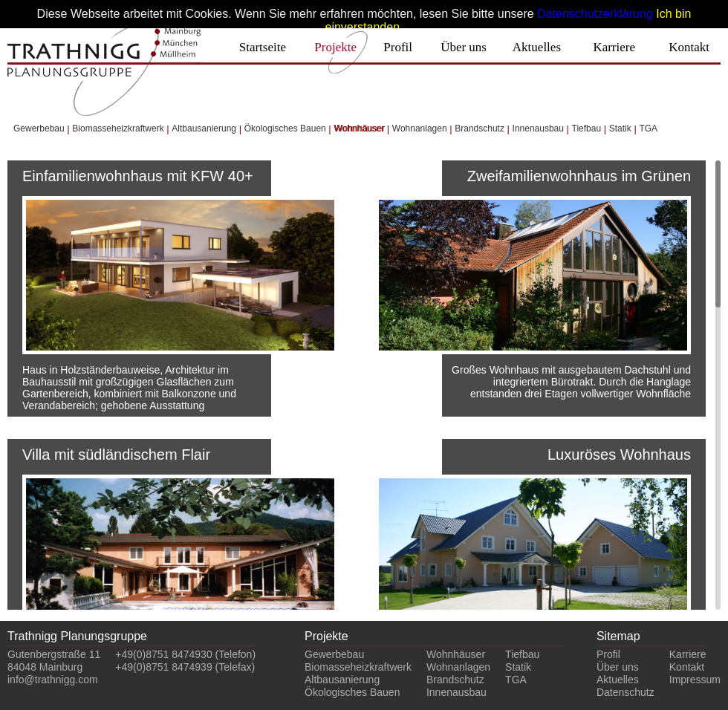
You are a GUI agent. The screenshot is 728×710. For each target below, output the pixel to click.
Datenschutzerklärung (595, 14)
